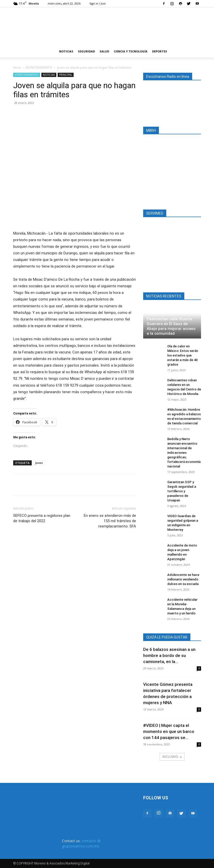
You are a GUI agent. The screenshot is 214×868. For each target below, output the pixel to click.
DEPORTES (160, 51)
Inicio (17, 68)
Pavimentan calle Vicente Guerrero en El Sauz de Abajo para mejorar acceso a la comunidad (171, 326)
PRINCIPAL (66, 75)
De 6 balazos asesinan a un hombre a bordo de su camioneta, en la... (169, 655)
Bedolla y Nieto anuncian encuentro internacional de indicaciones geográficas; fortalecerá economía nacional (184, 453)
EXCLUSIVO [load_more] (172, 757)
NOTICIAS (66, 51)
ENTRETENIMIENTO (39, 68)
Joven (39, 463)
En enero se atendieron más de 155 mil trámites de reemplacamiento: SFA (110, 521)
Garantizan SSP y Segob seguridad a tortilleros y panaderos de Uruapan (182, 491)
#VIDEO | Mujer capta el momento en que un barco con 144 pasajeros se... (169, 731)
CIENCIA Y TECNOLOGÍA (131, 51)
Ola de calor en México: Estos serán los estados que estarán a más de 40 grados (183, 355)
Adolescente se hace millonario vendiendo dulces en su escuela (183, 579)
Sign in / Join (98, 3)
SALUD (104, 51)
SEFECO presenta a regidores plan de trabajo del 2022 (42, 518)
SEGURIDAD (86, 51)
